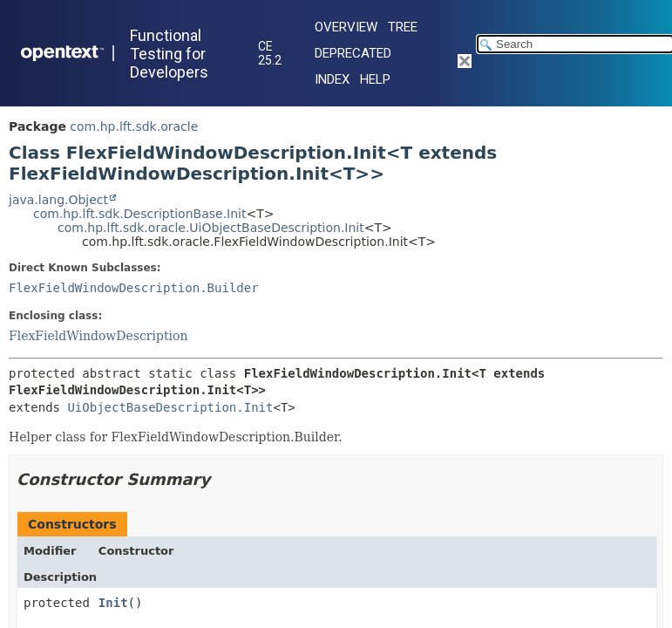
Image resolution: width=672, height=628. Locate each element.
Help (375, 79)
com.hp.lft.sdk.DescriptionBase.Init (139, 214)
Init (113, 603)
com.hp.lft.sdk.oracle (134, 126)
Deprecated (353, 53)
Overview (346, 27)
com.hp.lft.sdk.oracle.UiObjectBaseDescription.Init (211, 228)
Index (332, 79)
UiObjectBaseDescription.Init (170, 407)
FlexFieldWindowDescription (98, 336)
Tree (403, 27)
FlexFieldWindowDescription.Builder (134, 288)
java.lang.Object (58, 200)
